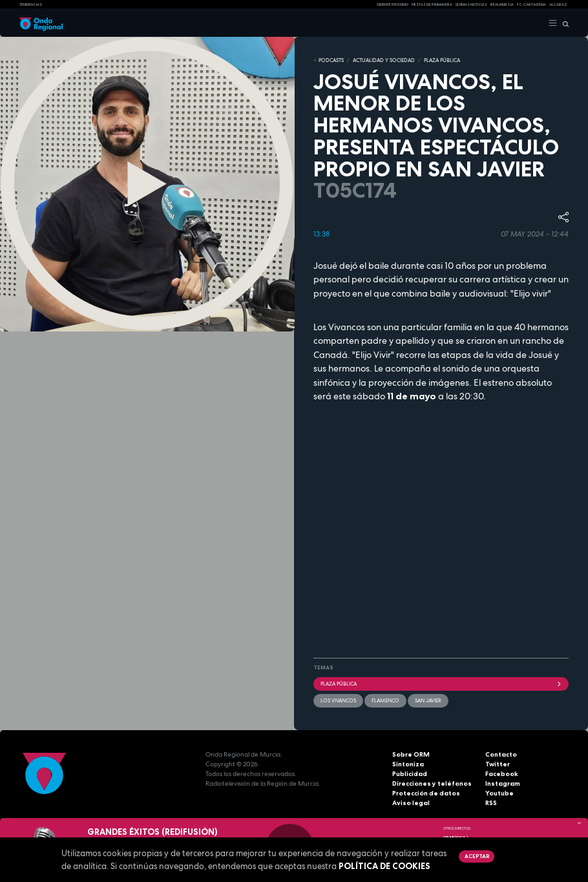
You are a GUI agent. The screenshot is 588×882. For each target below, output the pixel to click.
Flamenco (385, 700)
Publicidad (410, 774)
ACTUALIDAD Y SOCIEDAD (384, 60)
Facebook (502, 774)
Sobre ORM (411, 754)
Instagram (503, 783)
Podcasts (331, 60)
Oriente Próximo (393, 5)
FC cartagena (531, 5)
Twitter (498, 764)
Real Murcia (502, 5)
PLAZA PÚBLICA (442, 60)
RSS (491, 803)
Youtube (499, 793)
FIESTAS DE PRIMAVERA (432, 5)
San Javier (428, 700)
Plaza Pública (441, 684)
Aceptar (477, 856)
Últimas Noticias (471, 5)
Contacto (501, 754)
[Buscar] (563, 23)
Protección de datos (426, 793)
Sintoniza (408, 764)
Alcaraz (558, 5)
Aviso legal (411, 803)
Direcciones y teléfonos (432, 783)
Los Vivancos (338, 700)
